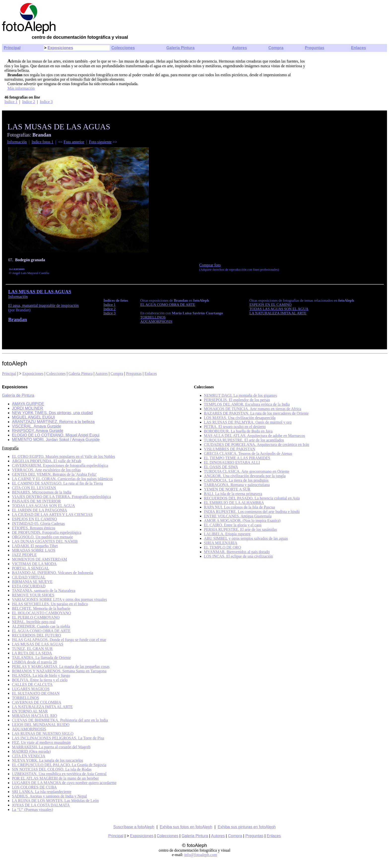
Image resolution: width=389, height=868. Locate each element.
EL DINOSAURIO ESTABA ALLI (232, 462)
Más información (21, 88)
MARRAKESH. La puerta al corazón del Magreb (51, 747)
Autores (239, 48)
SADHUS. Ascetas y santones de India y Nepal (49, 796)
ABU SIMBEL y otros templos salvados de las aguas (246, 538)
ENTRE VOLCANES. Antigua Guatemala (238, 516)
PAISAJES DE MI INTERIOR (36, 501)
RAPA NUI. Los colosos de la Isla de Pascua (239, 507)
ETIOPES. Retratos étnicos (34, 528)
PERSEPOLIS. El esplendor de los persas (237, 400)
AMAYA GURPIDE (28, 404)
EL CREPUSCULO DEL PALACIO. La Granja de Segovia (59, 765)
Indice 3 (46, 102)
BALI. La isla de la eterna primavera (233, 494)
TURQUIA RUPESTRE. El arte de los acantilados (244, 440)
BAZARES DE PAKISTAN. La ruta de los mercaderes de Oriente (256, 413)
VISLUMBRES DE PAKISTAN (230, 449)
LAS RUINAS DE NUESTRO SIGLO (43, 734)
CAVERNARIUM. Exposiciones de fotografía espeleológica (60, 465)
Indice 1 (11, 102)
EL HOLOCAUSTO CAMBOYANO (41, 613)
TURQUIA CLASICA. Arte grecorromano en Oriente (247, 471)
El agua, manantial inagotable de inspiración (43, 306)
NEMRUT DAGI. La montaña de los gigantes (240, 395)
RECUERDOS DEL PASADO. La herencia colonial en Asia (252, 498)
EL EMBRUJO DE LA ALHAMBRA (234, 503)
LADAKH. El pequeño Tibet (35, 546)
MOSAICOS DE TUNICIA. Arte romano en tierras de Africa (253, 409)
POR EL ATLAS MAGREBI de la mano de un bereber (55, 778)
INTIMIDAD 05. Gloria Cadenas (38, 524)
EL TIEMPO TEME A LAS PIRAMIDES (237, 458)
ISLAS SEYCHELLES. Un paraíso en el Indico (50, 604)
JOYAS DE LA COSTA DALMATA (41, 805)
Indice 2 (29, 102)
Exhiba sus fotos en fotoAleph (186, 827)
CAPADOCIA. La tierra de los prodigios (236, 480)
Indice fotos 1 (42, 142)
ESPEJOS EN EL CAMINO (34, 519)
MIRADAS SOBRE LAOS (34, 550)
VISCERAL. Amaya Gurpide (36, 426)
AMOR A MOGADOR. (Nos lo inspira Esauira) (242, 521)
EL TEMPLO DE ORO (223, 547)
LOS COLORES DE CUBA (34, 787)
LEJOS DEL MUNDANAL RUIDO (41, 725)
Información (17, 142)
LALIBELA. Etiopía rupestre (227, 534)
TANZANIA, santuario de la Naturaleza (44, 591)
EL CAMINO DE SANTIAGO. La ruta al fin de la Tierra (57, 483)
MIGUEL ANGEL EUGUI (33, 417)
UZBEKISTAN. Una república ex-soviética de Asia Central (59, 774)
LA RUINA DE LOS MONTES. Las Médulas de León (55, 801)
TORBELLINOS (25, 698)
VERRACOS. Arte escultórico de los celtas (46, 470)
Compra (276, 48)
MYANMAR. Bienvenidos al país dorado (237, 552)
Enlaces (358, 48)
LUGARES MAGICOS (31, 689)
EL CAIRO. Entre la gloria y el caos (233, 525)
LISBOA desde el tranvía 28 (34, 662)
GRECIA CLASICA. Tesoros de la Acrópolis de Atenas (248, 453)
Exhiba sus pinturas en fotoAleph (247, 827)
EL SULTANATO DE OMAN (36, 693)
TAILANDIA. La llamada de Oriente (41, 658)
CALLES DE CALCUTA (32, 684)
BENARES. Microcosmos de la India (42, 492)
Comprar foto (210, 265)
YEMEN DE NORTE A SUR (227, 489)
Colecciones (123, 48)
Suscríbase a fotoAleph (134, 827)
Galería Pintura (180, 48)
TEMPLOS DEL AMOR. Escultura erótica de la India (247, 404)
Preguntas (315, 48)
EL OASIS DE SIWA (221, 467)
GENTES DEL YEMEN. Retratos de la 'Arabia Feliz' (54, 474)
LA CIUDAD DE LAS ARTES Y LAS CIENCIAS (52, 515)
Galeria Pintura (81, 374)
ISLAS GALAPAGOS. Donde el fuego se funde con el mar (59, 640)
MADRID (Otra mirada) (31, 751)
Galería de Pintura (18, 395)
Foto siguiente (100, 142)
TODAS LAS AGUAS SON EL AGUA (43, 506)
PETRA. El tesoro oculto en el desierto (235, 427)
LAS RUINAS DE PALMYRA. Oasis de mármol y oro (248, 422)
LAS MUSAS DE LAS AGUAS (38, 644)
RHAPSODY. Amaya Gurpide (38, 431)
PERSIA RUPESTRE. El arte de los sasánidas (241, 529)
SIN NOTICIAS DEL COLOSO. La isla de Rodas (52, 769)
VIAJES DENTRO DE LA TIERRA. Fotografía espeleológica (61, 497)
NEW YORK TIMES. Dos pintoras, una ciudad (52, 413)
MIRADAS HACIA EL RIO (34, 716)
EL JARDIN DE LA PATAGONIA (39, 510)
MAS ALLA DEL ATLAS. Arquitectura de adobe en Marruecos (255, 436)
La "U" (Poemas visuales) (32, 810)
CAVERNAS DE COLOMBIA (37, 702)
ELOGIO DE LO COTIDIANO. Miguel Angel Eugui (56, 435)
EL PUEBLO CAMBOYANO (36, 617)
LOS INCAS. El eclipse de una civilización (238, 556)
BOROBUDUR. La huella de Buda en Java (238, 431)
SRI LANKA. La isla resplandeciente (42, 792)
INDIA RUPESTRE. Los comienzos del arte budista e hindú (252, 512)
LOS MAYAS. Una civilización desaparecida (240, 418)
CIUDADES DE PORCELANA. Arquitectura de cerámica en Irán (257, 445)
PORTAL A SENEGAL (31, 568)
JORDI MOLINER (27, 408)
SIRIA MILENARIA (221, 543)
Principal (12, 48)
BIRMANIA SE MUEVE (32, 582)
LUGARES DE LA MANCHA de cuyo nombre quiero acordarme (64, 783)
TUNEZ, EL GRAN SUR (32, 649)
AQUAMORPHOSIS (29, 729)
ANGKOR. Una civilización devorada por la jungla (245, 476)
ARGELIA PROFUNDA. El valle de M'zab (47, 461)
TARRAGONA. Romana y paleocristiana (237, 485)
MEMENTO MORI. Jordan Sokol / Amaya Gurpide (56, 440)
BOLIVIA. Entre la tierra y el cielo (40, 680)
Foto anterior (74, 142)
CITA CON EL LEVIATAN (34, 488)
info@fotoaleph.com (200, 855)
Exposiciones (60, 48)
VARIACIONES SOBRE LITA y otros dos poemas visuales (59, 599)
